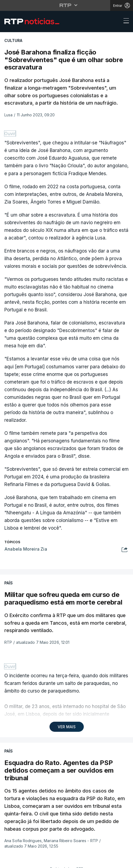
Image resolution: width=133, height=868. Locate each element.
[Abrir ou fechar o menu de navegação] (125, 22)
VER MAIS (67, 727)
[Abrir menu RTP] (66, 5)
